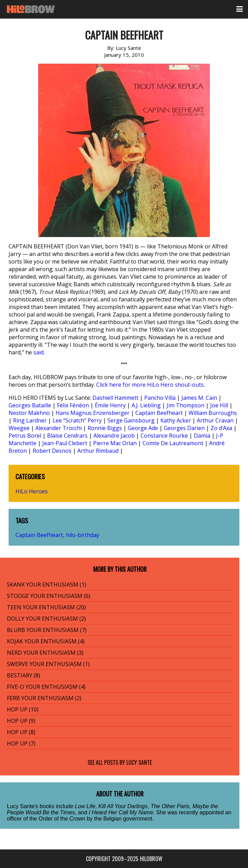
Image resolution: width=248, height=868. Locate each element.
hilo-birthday (83, 535)
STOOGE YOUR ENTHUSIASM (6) (49, 596)
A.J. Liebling (146, 405)
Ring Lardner (30, 420)
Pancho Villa (160, 398)
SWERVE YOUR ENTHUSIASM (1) (48, 664)
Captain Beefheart (159, 413)
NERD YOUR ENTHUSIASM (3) (45, 653)
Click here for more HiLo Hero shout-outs (150, 385)
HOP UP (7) (21, 743)
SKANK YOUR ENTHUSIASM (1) (47, 585)
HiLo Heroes (32, 491)
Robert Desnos (52, 451)
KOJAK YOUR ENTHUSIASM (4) (46, 641)
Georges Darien (184, 428)
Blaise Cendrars (67, 436)
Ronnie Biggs (105, 428)
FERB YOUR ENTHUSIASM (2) (44, 698)
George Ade (143, 428)
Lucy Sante (139, 762)
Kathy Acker (176, 420)
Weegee (19, 428)
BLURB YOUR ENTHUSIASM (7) (47, 630)
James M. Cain (199, 398)
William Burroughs (213, 413)
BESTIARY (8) (24, 675)
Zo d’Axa (221, 428)
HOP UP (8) (21, 732)
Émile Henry (110, 405)
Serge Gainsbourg (131, 420)
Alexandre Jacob (114, 436)
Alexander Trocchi (59, 428)
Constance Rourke (164, 436)
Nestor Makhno (29, 413)
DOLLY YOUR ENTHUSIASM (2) (46, 619)
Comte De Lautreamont (173, 443)
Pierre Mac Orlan (115, 443)
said (38, 352)
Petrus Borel (25, 436)
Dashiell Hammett (115, 398)
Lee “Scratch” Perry (77, 420)
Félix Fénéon (73, 405)
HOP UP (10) (23, 709)
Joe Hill (219, 405)
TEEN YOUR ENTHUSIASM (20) (46, 607)
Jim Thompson (185, 405)
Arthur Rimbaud (98, 451)
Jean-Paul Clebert (65, 443)
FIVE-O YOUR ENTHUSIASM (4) (46, 687)
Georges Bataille (30, 405)
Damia (202, 436)
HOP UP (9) (21, 721)
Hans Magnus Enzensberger (93, 413)
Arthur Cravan (215, 420)
